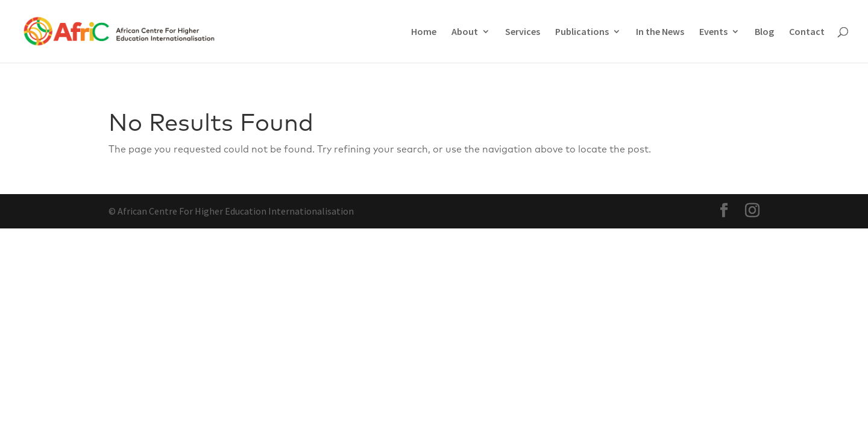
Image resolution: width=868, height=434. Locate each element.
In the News (660, 32)
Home (424, 32)
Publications (582, 32)
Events (713, 32)
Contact (807, 32)
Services (523, 32)
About (465, 32)
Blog (764, 32)
